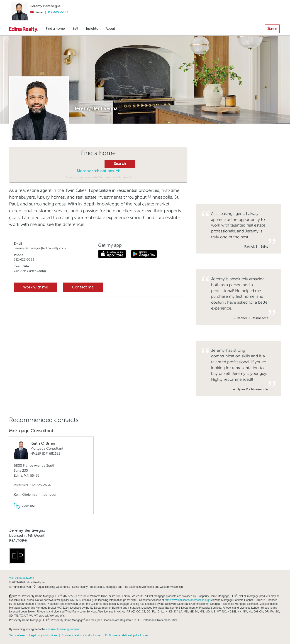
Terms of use (17, 635)
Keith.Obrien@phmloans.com (36, 495)
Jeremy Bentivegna (45, 6)
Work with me (36, 287)
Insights (92, 29)
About (110, 29)
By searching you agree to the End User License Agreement (98, 177)
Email (37, 12)
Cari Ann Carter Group (30, 271)
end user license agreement (63, 629)
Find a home (55, 29)
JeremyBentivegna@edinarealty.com (40, 248)
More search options (98, 171)
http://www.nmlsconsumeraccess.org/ (187, 600)
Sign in (272, 29)
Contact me (83, 287)
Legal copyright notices (43, 635)
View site (24, 506)
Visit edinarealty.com (22, 578)
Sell (75, 29)
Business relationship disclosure (81, 635)
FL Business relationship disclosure (127, 635)
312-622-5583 (58, 12)
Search (120, 164)
